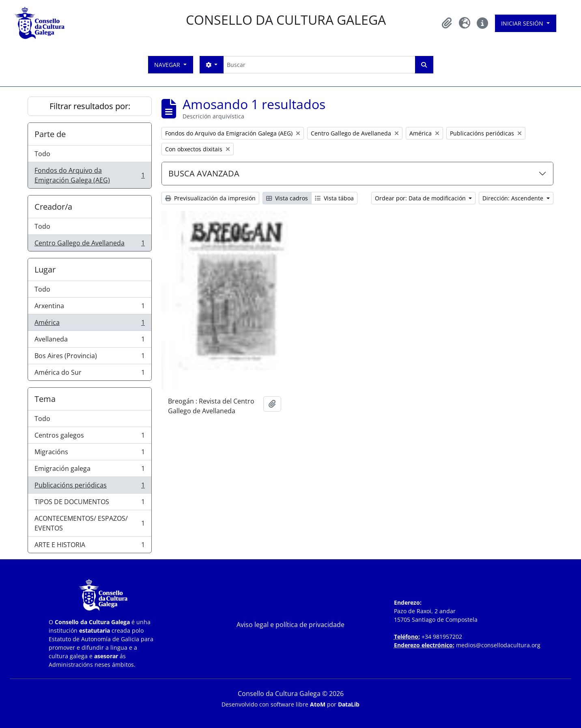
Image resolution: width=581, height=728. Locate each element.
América (89, 324)
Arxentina (89, 308)
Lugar (45, 270)
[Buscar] (319, 65)
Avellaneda (89, 341)
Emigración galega (89, 470)
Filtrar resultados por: (90, 106)
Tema (45, 399)
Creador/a (53, 207)
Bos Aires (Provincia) (89, 358)
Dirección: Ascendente (514, 198)
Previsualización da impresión (210, 198)
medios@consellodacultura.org (498, 645)
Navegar (168, 65)
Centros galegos (89, 437)
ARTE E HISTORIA (89, 546)
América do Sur (89, 374)
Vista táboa (334, 198)
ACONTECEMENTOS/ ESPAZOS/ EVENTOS (89, 523)
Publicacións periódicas (89, 487)
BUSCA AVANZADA (204, 173)
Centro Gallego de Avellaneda (89, 245)
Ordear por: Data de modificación (421, 198)
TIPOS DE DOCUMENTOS (89, 504)
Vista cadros (287, 198)
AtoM (318, 704)
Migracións (89, 454)
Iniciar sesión (523, 23)
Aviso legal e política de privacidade (290, 625)
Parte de (50, 134)
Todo (42, 154)
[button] (447, 23)
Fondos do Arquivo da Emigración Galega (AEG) (89, 175)
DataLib (349, 704)
